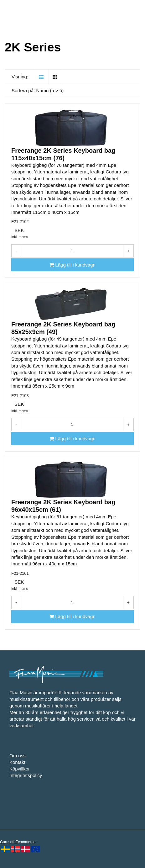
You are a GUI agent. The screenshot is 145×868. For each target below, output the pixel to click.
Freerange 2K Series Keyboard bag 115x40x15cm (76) (63, 154)
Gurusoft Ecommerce (18, 842)
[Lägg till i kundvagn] (72, 265)
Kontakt (17, 762)
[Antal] (72, 251)
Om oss (18, 756)
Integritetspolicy (26, 775)
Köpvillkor (20, 769)
